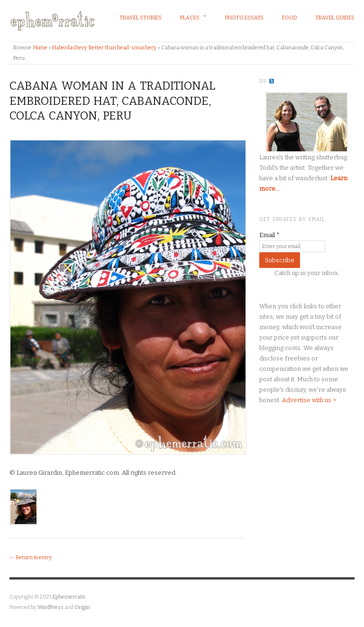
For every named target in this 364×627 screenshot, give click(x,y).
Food (290, 18)
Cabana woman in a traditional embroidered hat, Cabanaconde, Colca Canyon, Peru (112, 101)
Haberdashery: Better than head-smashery (104, 48)
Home (40, 48)
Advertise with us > (309, 400)
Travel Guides (335, 18)
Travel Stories (141, 18)
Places (190, 18)
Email (269, 235)
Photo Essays (244, 18)
